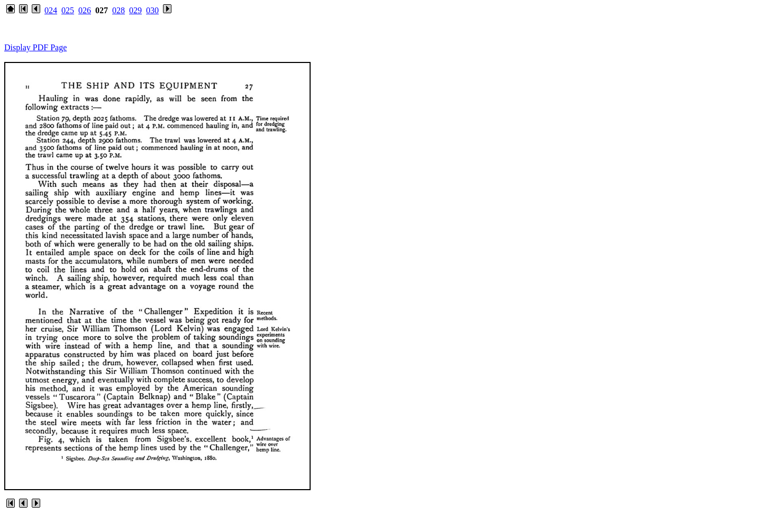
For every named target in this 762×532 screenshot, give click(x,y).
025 (68, 10)
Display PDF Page (35, 47)
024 (51, 10)
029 (135, 10)
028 (119, 10)
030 (152, 10)
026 (85, 10)
